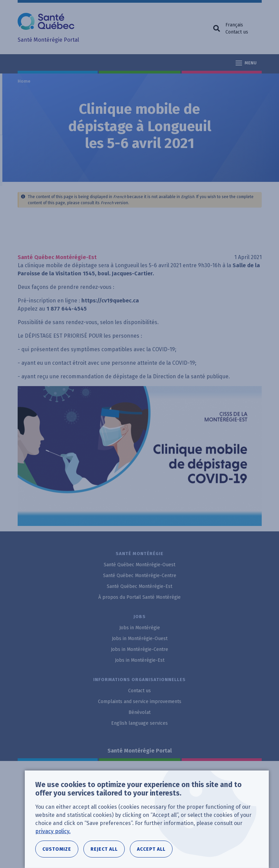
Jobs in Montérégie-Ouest (140, 639)
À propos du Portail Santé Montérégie (139, 597)
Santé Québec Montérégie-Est (139, 586)
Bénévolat (139, 712)
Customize (57, 849)
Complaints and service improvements (140, 702)
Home (24, 81)
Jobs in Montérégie (140, 628)
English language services (139, 723)
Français (234, 25)
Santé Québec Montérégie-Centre (140, 576)
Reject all (104, 849)
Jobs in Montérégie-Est (140, 660)
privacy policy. (53, 831)
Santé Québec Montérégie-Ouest (139, 565)
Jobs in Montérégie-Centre (139, 649)
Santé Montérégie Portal (140, 751)
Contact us (237, 32)
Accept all (151, 849)
